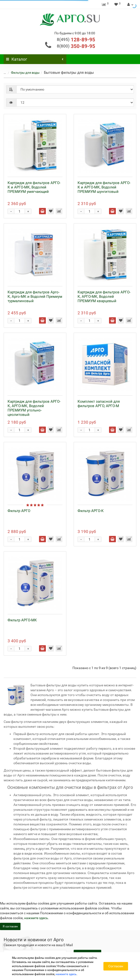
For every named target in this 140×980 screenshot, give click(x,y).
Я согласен (10, 926)
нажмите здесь (36, 918)
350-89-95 (76, 46)
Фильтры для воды (22, 73)
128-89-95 (76, 40)
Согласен (116, 966)
